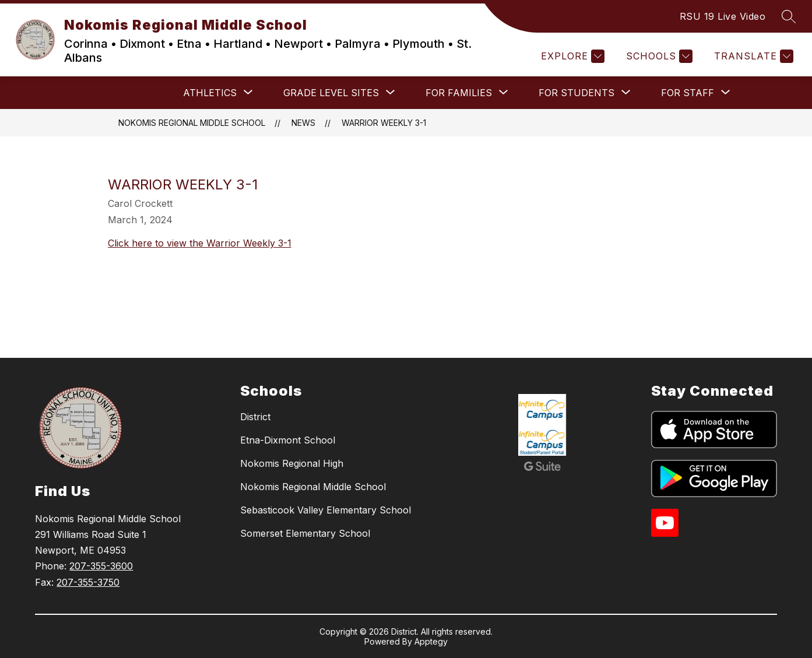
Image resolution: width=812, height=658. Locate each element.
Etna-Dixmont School (288, 440)
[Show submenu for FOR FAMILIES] (459, 93)
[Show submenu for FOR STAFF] (688, 93)
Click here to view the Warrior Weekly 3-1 (200, 243)
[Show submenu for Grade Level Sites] (331, 93)
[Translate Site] (752, 56)
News (303, 123)
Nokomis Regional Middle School (192, 123)
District (255, 417)
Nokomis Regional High (292, 463)
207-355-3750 (88, 582)
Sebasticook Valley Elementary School (326, 510)
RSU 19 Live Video (723, 16)
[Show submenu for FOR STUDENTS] (577, 93)
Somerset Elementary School (305, 533)
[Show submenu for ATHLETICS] (210, 93)
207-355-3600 (101, 566)
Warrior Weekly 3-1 (384, 123)
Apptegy (431, 641)
